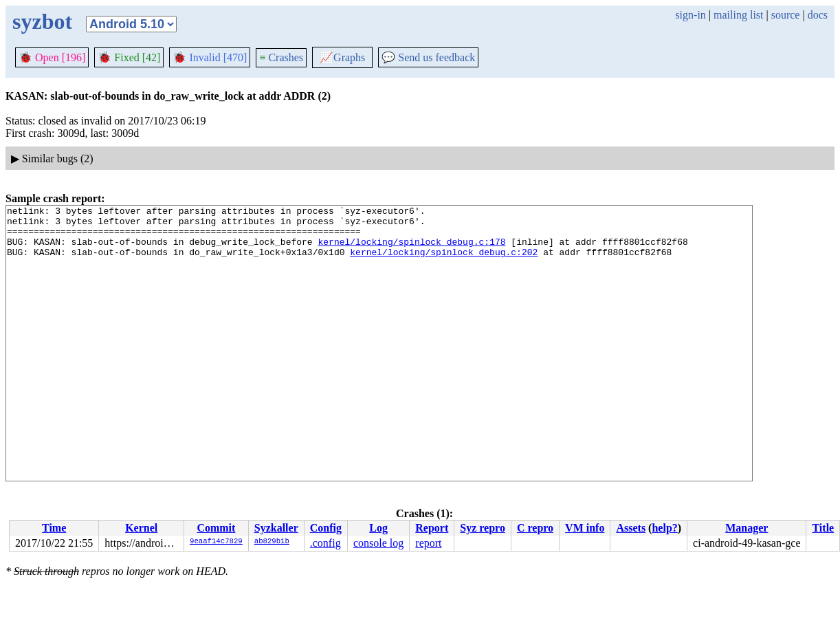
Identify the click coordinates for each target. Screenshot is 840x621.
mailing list (738, 15)
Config (326, 528)
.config (325, 543)
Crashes (281, 57)
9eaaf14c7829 (216, 542)
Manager (747, 528)
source (786, 15)
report (428, 543)
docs (818, 15)
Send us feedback (428, 57)
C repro (535, 528)
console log (378, 543)
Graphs (342, 57)
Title (823, 528)
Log (378, 528)
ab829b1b (272, 542)
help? (664, 528)
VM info (585, 528)
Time (54, 528)
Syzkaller (276, 528)
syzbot (42, 21)
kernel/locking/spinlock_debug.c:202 (444, 262)
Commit (216, 528)
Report (432, 528)
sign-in (690, 15)
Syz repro (483, 528)
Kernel (141, 528)
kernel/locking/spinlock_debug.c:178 (411, 250)
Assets (631, 528)
